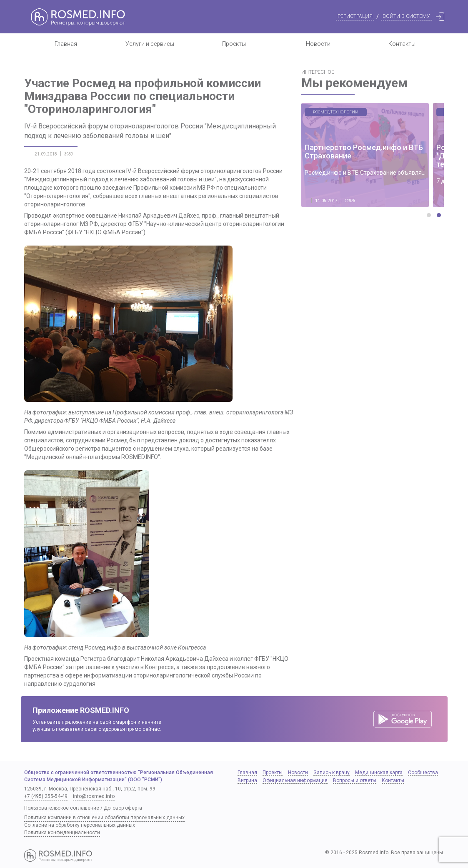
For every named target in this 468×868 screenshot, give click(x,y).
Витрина (247, 780)
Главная (66, 44)
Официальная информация (295, 780)
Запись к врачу (332, 773)
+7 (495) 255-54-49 (46, 796)
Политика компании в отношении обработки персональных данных (104, 818)
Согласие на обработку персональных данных (80, 825)
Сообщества (423, 773)
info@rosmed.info (94, 796)
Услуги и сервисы (150, 44)
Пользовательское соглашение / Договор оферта (83, 808)
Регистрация (355, 16)
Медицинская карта (379, 773)
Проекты (234, 44)
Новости (318, 44)
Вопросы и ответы (355, 780)
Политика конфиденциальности (62, 833)
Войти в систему (406, 16)
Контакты (402, 44)
